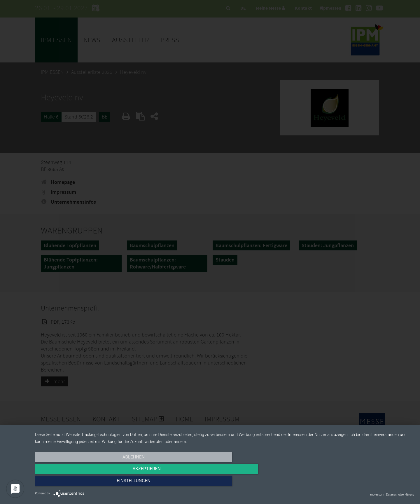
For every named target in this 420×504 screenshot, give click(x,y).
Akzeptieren (225, 483)
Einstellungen (357, 483)
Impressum (377, 495)
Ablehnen (92, 483)
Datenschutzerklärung (400, 495)
